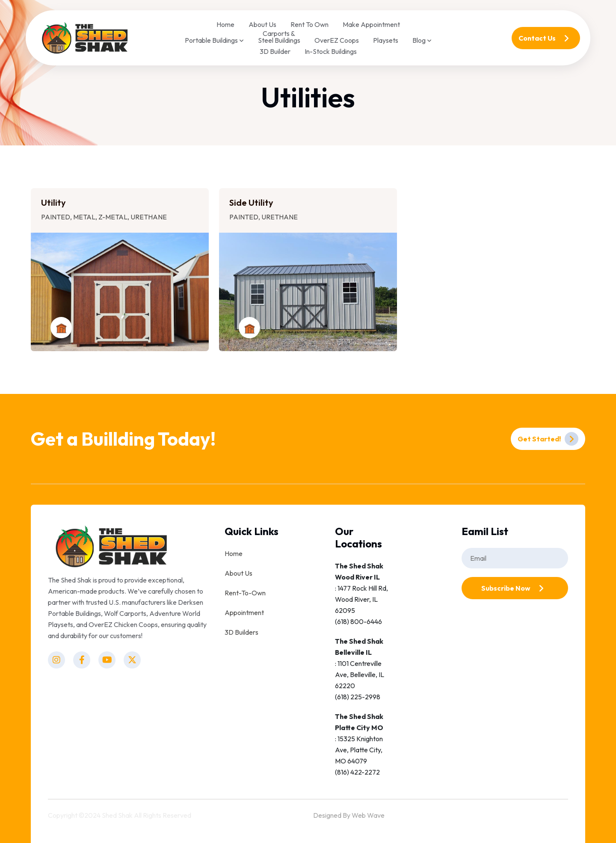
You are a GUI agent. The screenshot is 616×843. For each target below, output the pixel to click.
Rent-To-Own (245, 593)
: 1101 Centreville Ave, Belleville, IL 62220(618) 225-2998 (360, 669)
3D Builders (241, 632)
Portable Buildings (214, 41)
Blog (422, 41)
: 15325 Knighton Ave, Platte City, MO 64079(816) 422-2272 (359, 744)
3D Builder (275, 51)
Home (225, 24)
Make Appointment (371, 24)
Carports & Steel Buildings (279, 37)
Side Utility (251, 203)
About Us (262, 24)
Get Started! (548, 439)
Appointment (244, 612)
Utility (53, 203)
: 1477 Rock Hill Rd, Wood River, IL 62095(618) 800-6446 (361, 594)
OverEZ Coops (337, 40)
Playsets (386, 40)
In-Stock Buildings (331, 51)
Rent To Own (309, 24)
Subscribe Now (515, 588)
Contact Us (546, 38)
